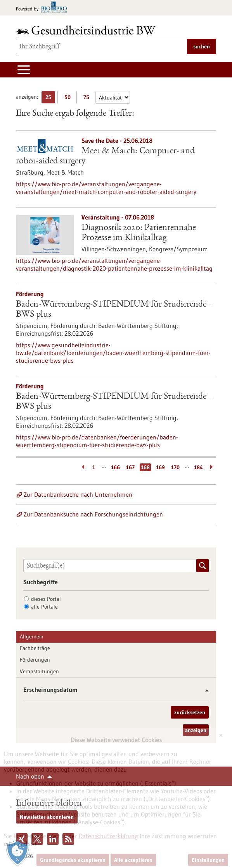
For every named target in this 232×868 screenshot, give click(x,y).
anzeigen (196, 730)
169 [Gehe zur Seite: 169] (160, 467)
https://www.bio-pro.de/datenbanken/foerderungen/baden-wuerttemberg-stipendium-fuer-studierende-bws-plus (97, 441)
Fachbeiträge (35, 648)
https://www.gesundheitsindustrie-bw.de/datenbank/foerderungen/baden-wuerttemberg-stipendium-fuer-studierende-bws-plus (113, 353)
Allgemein (32, 636)
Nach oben (30, 776)
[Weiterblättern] (212, 467)
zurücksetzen (190, 712)
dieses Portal (46, 599)
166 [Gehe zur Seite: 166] (115, 467)
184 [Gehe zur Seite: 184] (198, 467)
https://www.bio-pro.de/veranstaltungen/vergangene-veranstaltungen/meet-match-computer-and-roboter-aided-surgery (106, 188)
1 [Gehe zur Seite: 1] (94, 467)
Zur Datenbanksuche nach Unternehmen (78, 494)
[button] (204, 690)
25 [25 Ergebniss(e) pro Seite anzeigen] (50, 99)
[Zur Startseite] (88, 30)
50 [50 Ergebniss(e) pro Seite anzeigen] (69, 99)
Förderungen (35, 660)
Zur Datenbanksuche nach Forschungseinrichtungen (93, 514)
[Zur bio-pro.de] (44, 8)
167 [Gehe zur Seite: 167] (130, 467)
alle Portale (44, 607)
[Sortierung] (113, 97)
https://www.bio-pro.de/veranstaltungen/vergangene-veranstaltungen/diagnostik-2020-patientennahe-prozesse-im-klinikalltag (114, 264)
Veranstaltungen (39, 671)
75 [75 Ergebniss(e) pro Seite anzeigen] (88, 99)
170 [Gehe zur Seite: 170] (175, 467)
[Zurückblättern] (82, 467)
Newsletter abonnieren (47, 817)
